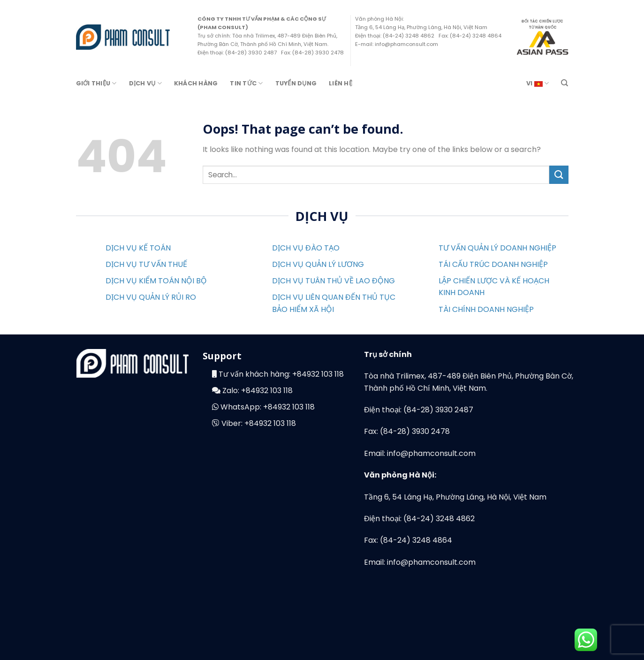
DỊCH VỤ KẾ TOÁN (138, 248)
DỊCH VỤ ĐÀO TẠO (306, 248)
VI (538, 83)
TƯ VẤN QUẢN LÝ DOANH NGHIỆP (497, 248)
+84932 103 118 (318, 374)
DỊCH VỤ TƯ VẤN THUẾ (146, 264)
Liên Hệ (341, 83)
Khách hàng (196, 83)
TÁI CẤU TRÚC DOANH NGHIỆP (493, 264)
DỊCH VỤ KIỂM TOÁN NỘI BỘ (156, 281)
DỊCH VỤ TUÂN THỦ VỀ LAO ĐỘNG (333, 281)
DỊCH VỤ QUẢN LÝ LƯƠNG (318, 264)
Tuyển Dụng (296, 83)
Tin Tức (246, 83)
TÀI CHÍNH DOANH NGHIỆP (486, 309)
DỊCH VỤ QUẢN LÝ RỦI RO (151, 297)
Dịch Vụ (145, 83)
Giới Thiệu (96, 83)
